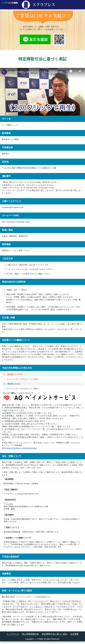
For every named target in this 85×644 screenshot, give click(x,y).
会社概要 (74, 634)
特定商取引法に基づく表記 (55, 634)
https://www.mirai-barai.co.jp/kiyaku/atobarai (19, 448)
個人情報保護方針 (30, 634)
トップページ (13, 634)
